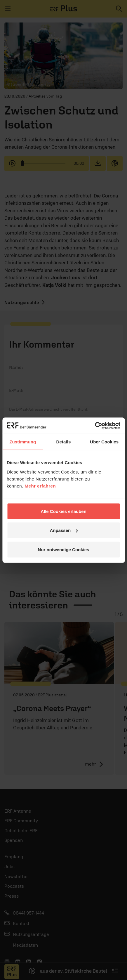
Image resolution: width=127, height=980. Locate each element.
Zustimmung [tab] (23, 442)
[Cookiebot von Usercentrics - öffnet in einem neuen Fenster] (95, 426)
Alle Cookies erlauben (63, 511)
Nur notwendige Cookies (64, 549)
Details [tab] (64, 442)
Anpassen (64, 530)
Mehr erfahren (40, 486)
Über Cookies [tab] (104, 442)
